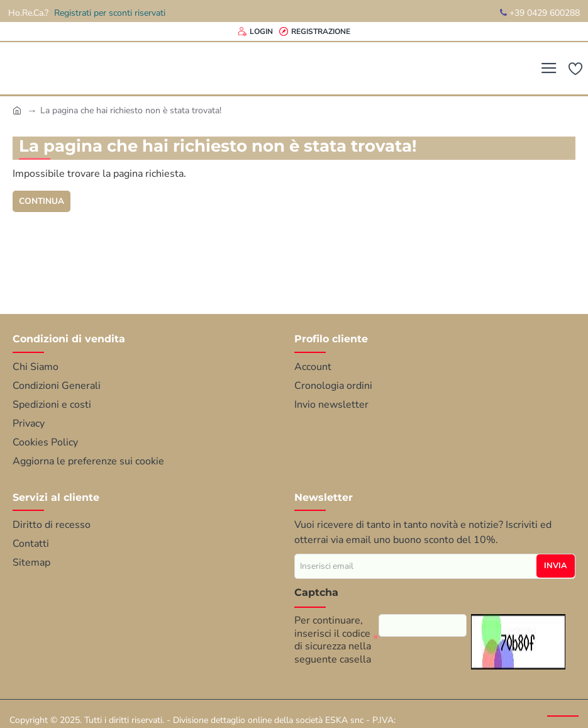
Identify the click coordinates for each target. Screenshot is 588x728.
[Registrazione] (315, 32)
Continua (42, 201)
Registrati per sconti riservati (110, 13)
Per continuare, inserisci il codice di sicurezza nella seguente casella (333, 640)
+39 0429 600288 (540, 13)
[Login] (255, 32)
